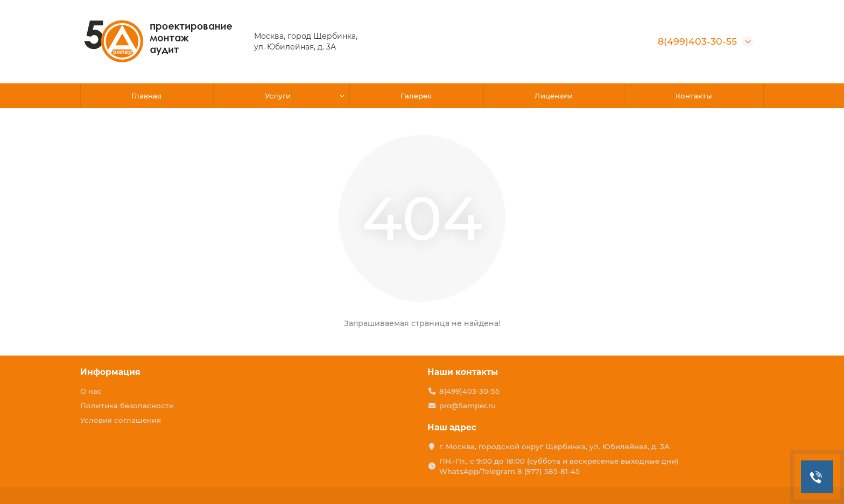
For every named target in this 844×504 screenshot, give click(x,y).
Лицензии (554, 96)
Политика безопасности (127, 406)
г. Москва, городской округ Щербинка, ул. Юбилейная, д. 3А (554, 446)
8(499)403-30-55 (697, 41)
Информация (110, 372)
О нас (91, 391)
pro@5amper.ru (467, 406)
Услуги (278, 96)
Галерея (416, 96)
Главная (146, 96)
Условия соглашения (121, 420)
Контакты (694, 96)
